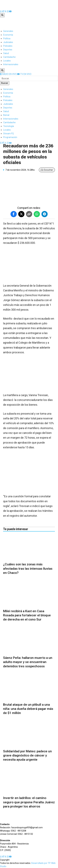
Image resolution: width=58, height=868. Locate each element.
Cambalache (9, 57)
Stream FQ (9, 134)
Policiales (8, 46)
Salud (6, 53)
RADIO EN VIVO (9, 74)
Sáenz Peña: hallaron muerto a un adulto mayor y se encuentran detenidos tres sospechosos (28, 662)
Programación (10, 137)
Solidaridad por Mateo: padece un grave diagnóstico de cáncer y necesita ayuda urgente (27, 755)
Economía (8, 35)
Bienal (6, 115)
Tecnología (9, 126)
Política (7, 39)
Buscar (5, 83)
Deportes (8, 50)
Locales (7, 61)
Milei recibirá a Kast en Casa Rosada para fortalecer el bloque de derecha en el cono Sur (27, 615)
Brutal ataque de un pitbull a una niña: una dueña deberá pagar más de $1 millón (28, 709)
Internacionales (11, 64)
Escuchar (47, 170)
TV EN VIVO (24, 74)
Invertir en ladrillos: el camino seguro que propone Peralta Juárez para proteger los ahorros (29, 802)
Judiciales (8, 42)
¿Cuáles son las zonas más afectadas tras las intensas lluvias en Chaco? (28, 569)
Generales (8, 31)
